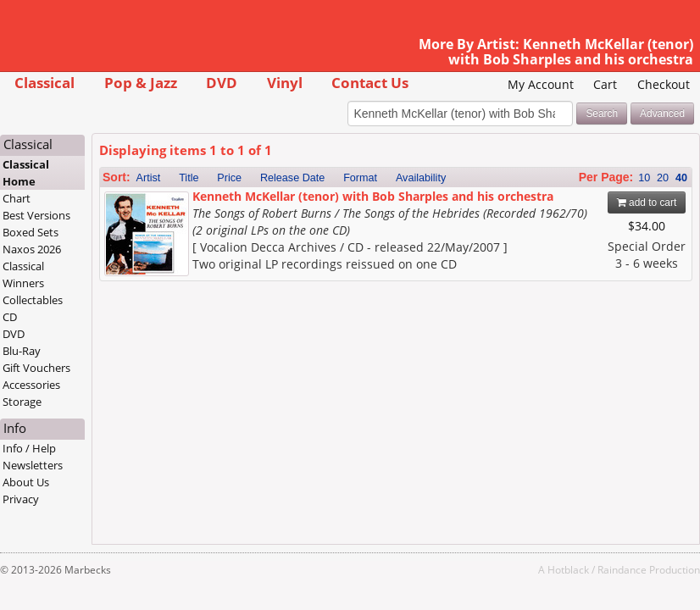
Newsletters (33, 465)
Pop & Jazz (141, 83)
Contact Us (370, 83)
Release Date (292, 178)
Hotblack (568, 569)
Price (229, 178)
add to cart (647, 202)
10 (644, 178)
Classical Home (26, 173)
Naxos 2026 (32, 249)
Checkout (664, 84)
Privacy (21, 499)
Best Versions (36, 215)
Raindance (622, 569)
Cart (605, 84)
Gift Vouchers (36, 368)
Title (189, 178)
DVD (222, 83)
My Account (541, 84)
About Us (26, 482)
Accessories (31, 385)
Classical (44, 83)
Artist (149, 178)
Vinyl (285, 83)
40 (681, 178)
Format (360, 178)
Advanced (662, 114)
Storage (22, 402)
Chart (17, 198)
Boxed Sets (31, 232)
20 (663, 178)
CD (10, 317)
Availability (421, 178)
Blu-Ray (22, 351)
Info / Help (29, 448)
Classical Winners (23, 274)
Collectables (33, 300)
